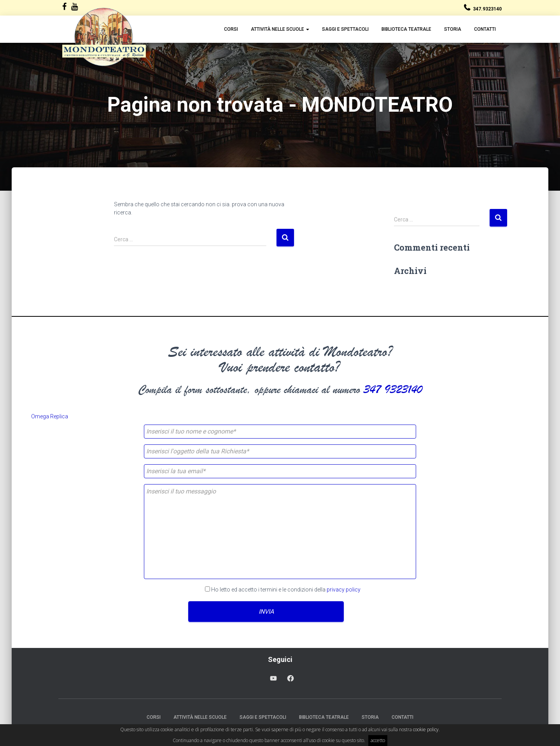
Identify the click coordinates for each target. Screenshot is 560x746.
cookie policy (426, 729)
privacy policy (344, 590)
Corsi (231, 29)
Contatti (485, 29)
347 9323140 (393, 390)
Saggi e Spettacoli (345, 29)
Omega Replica (50, 416)
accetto (378, 740)
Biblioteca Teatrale (406, 29)
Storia (453, 29)
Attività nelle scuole (280, 29)
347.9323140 (487, 9)
